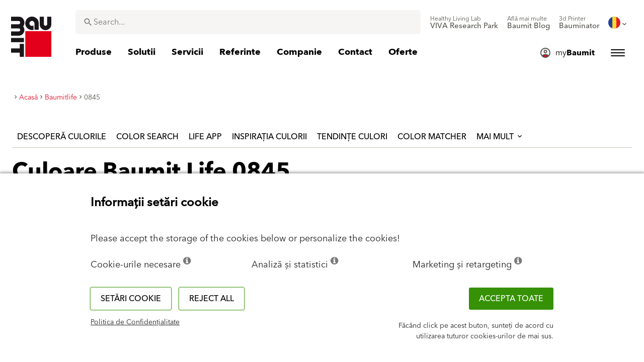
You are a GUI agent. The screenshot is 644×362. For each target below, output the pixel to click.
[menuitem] (464, 23)
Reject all (212, 299)
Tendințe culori (352, 137)
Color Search (147, 137)
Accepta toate (511, 299)
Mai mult (500, 137)
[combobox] (248, 22)
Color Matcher (432, 137)
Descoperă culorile (62, 137)
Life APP (205, 137)
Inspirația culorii (269, 137)
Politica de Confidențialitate (135, 322)
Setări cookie (131, 299)
